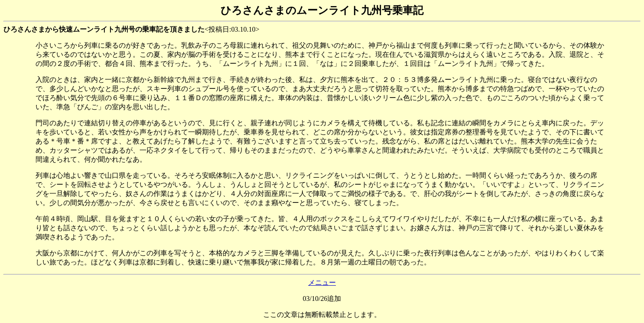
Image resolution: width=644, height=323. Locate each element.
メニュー (322, 282)
